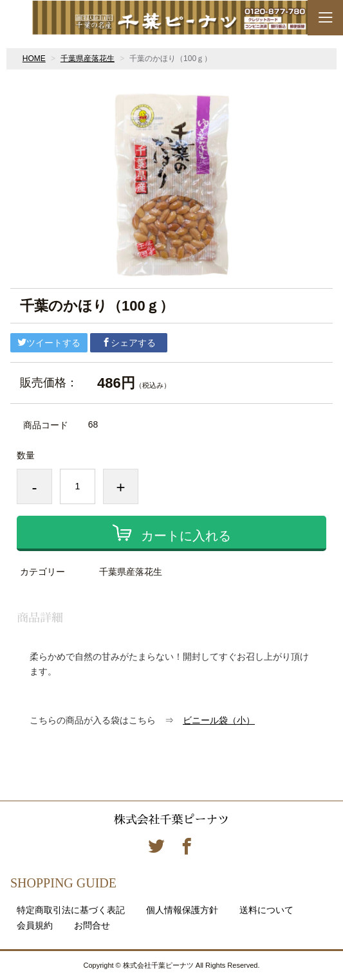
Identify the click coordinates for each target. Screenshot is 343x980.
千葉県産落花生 (88, 59)
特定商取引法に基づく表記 (71, 910)
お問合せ (92, 925)
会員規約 (35, 925)
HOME (34, 59)
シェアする (129, 343)
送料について (266, 910)
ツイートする (49, 343)
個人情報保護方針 (182, 910)
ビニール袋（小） (219, 720)
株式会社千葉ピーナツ (171, 820)
